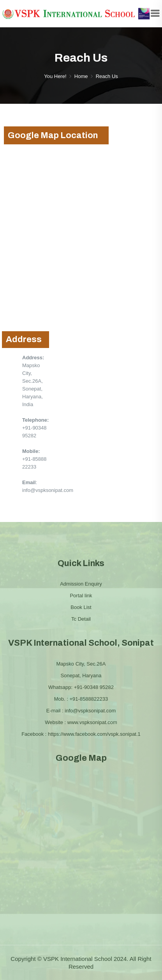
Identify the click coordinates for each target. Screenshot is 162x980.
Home (81, 76)
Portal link (81, 596)
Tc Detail (81, 619)
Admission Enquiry (81, 584)
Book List (81, 607)
